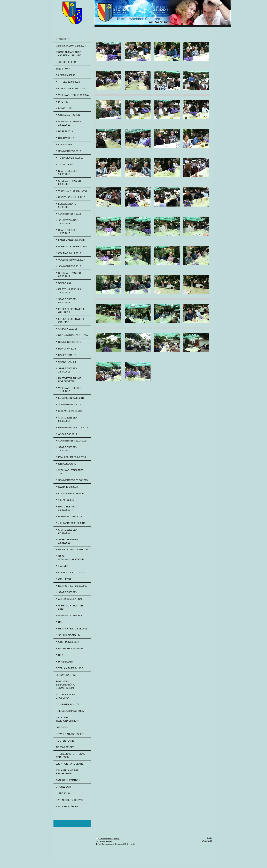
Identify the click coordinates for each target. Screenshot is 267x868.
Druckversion (104, 839)
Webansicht (207, 841)
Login (210, 838)
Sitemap (116, 839)
